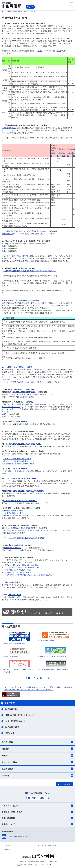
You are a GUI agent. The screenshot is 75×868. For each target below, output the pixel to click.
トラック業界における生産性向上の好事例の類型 (26, 538)
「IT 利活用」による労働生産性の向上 (17, 570)
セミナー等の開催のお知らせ (15, 721)
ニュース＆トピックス (37, 806)
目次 (5, 456)
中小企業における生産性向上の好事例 (18, 367)
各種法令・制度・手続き (37, 812)
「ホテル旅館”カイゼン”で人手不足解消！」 (21, 501)
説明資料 (24, 397)
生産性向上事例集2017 (13, 548)
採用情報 (37, 775)
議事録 (31, 397)
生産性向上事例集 (21, 422)
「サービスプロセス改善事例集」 (16, 469)
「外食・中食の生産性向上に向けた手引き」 (18, 516)
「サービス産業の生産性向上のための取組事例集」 (23, 444)
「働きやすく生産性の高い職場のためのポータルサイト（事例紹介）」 (30, 271)
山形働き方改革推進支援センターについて (20, 715)
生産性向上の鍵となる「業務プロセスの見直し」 (21, 565)
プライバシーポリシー (48, 846)
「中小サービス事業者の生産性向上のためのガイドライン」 (24, 382)
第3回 (4, 246)
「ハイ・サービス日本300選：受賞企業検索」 (21, 478)
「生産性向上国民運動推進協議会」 (24, 392)
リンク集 (7, 846)
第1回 (40, 51)
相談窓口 (37, 755)
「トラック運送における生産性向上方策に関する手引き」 (23, 530)
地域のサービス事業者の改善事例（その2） (19, 464)
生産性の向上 (9, 733)
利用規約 (7, 850)
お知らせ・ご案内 (37, 762)
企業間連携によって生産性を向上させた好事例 (22, 300)
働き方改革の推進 (11, 709)
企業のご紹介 (37, 769)
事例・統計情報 (37, 818)
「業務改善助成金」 (9, 128)
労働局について (37, 824)
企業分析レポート (15, 595)
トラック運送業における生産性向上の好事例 (21, 528)
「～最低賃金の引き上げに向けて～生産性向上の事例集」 (25, 231)
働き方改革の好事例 (13, 582)
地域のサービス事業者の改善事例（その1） (19, 461)
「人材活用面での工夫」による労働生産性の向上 (21, 568)
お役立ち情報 (37, 742)
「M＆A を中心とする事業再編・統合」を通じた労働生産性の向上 (28, 575)
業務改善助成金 (7, 234)
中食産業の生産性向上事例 (13, 513)
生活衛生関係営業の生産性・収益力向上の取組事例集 (24, 491)
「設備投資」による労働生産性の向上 (17, 572)
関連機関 (37, 749)
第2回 (59, 51)
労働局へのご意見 (38, 798)
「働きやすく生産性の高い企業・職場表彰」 (18, 256)
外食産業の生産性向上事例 (13, 511)
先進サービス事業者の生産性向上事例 (17, 459)
